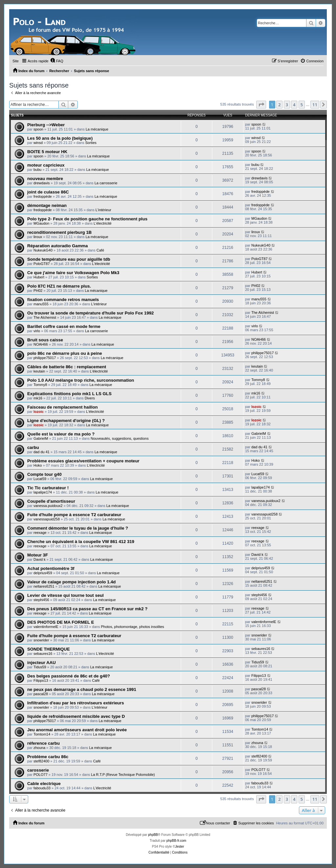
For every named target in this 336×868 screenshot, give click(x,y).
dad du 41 (42, 452)
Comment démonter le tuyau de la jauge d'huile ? (78, 528)
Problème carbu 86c (48, 757)
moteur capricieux (46, 165)
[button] (261, 105)
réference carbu (43, 743)
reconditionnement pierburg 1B (59, 232)
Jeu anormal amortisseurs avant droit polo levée (77, 730)
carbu (33, 447)
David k (40, 559)
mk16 (38, 398)
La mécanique (97, 129)
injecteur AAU (42, 663)
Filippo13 (41, 680)
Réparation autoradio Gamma (58, 246)
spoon (38, 129)
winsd (38, 143)
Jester (180, 847)
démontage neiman (47, 205)
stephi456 (41, 600)
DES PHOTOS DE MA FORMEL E (61, 622)
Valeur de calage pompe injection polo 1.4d (72, 582)
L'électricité (103, 223)
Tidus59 (40, 667)
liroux (38, 237)
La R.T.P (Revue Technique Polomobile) (123, 775)
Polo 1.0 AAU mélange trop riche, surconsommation (81, 380)
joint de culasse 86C (48, 192)
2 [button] (279, 105)
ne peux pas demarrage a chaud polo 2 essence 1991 (82, 689)
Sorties (91, 143)
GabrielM (41, 438)
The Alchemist (45, 317)
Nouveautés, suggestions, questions (120, 438)
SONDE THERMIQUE (49, 649)
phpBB (153, 835)
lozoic (39, 412)
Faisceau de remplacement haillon (63, 407)
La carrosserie (106, 183)
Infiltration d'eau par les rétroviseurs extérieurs (76, 703)
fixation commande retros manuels (63, 300)
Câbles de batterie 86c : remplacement (67, 367)
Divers (90, 398)
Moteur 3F (38, 555)
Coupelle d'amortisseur (51, 501)
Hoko (38, 465)
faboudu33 (42, 788)
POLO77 (41, 775)
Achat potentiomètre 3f (51, 568)
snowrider (41, 640)
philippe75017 (45, 358)
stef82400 (41, 761)
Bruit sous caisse (45, 340)
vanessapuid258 (47, 519)
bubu (37, 170)
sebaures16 (43, 654)
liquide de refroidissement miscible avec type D (76, 716)
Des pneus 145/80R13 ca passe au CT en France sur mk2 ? (87, 609)
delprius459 (43, 573)
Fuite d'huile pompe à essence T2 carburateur (74, 515)
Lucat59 (40, 479)
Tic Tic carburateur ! (48, 488)
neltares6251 (44, 586)
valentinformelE (46, 627)
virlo (37, 331)
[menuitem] (57, 61)
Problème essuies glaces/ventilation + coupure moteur (83, 461)
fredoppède (43, 196)
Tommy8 (40, 385)
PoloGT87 (42, 264)
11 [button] (315, 105)
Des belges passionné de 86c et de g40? (69, 676)
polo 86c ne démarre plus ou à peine (65, 353)
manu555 (41, 304)
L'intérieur (103, 210)
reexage (40, 533)
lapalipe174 (43, 492)
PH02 (38, 291)
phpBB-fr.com (176, 841)
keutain (39, 371)
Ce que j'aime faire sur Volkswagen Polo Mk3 (73, 273)
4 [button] (294, 105)
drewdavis (42, 183)
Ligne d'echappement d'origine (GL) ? (66, 421)
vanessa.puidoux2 (48, 506)
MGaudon (41, 223)
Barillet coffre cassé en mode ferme (64, 326)
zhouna (39, 748)
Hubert (39, 277)
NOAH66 (41, 344)
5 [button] (302, 105)
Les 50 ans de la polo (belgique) (60, 138)
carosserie (38, 770)
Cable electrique (44, 784)
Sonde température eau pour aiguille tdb (69, 259)
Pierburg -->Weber (46, 125)
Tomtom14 (42, 734)
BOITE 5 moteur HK (47, 152)
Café (100, 250)
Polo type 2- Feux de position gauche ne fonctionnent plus (87, 219)
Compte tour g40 (44, 474)
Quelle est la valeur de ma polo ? (61, 434)
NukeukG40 (43, 250)
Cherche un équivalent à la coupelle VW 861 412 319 (81, 542)
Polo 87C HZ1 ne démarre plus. (59, 286)
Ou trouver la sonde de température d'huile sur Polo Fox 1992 (91, 313)
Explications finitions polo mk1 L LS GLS (69, 394)
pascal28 (41, 694)
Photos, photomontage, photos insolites (132, 627)
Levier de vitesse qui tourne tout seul (65, 595)
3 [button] (287, 105)
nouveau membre (45, 179)
